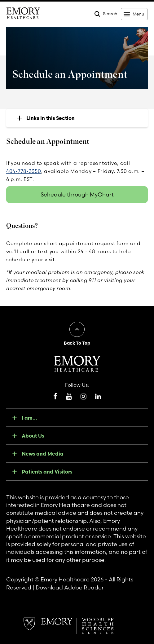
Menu (138, 14)
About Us (33, 436)
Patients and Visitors (47, 472)
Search (110, 14)
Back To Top (77, 343)
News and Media (43, 454)
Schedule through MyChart (77, 194)
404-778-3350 (24, 171)
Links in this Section (51, 118)
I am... (29, 418)
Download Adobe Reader (70, 587)
